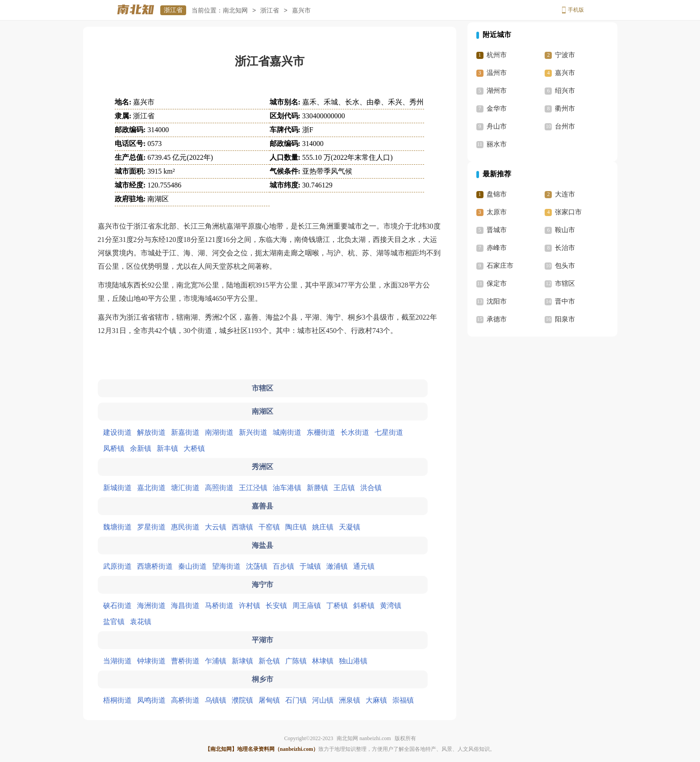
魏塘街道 (117, 527)
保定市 (497, 283)
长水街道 (355, 432)
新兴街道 (253, 432)
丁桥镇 (337, 606)
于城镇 (310, 566)
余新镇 (141, 448)
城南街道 (287, 432)
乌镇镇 (216, 700)
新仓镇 (269, 661)
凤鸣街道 (151, 700)
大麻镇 (376, 700)
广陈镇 (296, 661)
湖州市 (497, 91)
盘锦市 (497, 194)
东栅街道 (321, 432)
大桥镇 (194, 448)
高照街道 (219, 488)
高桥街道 (185, 700)
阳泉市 (565, 319)
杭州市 (497, 55)
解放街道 (151, 432)
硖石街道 (117, 606)
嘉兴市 (565, 73)
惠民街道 (185, 527)
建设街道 (117, 432)
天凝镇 (350, 527)
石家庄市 (500, 266)
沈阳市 (497, 301)
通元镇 (364, 566)
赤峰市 (497, 248)
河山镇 (323, 700)
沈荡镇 (257, 566)
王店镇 (344, 488)
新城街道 (117, 488)
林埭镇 (323, 661)
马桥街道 (219, 606)
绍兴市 (565, 91)
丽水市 (497, 144)
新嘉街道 (185, 432)
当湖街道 (117, 661)
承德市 (497, 319)
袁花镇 (141, 622)
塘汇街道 (185, 488)
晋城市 (497, 230)
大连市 (565, 194)
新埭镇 (242, 661)
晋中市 (565, 301)
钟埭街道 (151, 661)
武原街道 (117, 566)
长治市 (565, 248)
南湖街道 (219, 432)
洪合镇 (371, 488)
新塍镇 (317, 488)
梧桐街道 (117, 700)
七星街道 (389, 432)
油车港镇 (287, 488)
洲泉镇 (350, 700)
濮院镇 (242, 700)
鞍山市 (565, 230)
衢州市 (565, 108)
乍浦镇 (216, 661)
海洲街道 (151, 606)
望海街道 (226, 566)
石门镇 (296, 700)
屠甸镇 (269, 700)
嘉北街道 (151, 488)
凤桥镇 (114, 448)
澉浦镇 (337, 566)
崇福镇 (403, 700)
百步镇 (283, 566)
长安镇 (276, 606)
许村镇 (250, 606)
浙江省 (173, 10)
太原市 (497, 212)
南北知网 (235, 10)
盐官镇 (114, 622)
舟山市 (497, 126)
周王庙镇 (307, 606)
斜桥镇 (364, 606)
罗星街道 (151, 527)
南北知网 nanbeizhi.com (364, 738)
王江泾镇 (253, 488)
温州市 (497, 73)
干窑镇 (269, 527)
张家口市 (568, 212)
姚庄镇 (323, 527)
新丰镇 (167, 448)
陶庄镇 (296, 527)
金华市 (497, 108)
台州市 (565, 126)
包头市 (565, 266)
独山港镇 (353, 661)
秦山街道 (192, 566)
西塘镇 (242, 527)
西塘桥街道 (155, 566)
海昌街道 (185, 606)
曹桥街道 (185, 661)
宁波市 (565, 55)
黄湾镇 (391, 606)
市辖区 (565, 283)
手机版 (576, 10)
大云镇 (216, 527)
